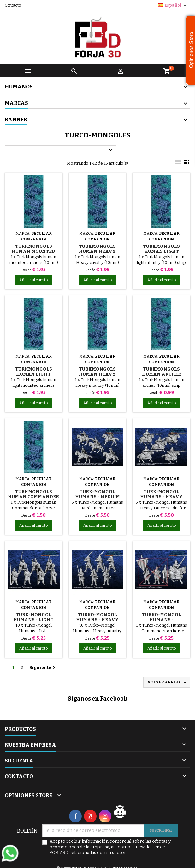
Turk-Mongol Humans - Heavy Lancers (161, 497)
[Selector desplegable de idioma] (173, 5)
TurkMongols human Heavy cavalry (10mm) (98, 251)
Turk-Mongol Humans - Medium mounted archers (98, 497)
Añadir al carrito (33, 280)
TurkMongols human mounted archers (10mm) (33, 251)
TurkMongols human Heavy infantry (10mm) (98, 374)
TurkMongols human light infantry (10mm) (162, 251)
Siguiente (43, 668)
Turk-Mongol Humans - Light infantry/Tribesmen (35, 620)
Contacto (13, 5)
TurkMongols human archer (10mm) (162, 374)
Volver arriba (167, 683)
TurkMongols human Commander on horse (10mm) (33, 497)
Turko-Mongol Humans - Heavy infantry (97, 620)
